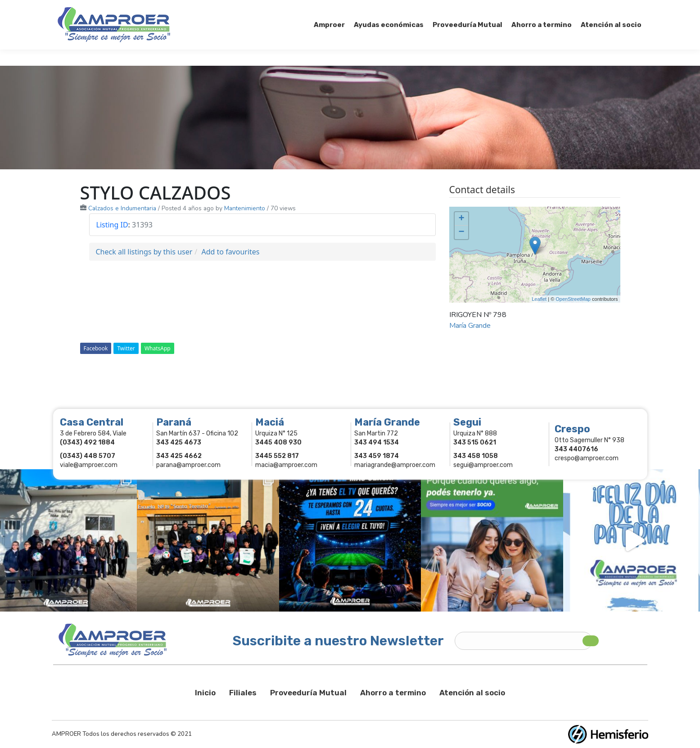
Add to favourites (230, 252)
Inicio (205, 693)
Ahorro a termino (393, 693)
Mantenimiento (245, 208)
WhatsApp (158, 348)
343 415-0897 (158, 8)
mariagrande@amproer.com (395, 465)
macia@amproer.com (286, 465)
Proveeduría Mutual (308, 693)
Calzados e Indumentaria (122, 208)
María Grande (470, 326)
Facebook (96, 348)
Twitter (126, 348)
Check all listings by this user (144, 252)
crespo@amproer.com (587, 458)
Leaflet (539, 299)
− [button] (461, 232)
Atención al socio (472, 693)
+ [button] (461, 219)
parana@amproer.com (188, 465)
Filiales (243, 693)
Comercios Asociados (586, 8)
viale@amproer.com (89, 465)
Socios (529, 8)
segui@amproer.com (483, 465)
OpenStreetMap (573, 299)
